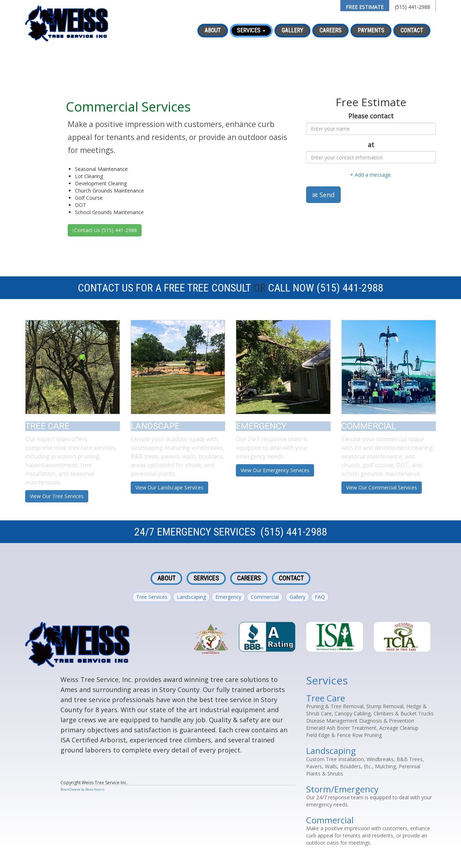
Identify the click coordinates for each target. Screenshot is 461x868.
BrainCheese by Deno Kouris (82, 789)
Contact (412, 30)
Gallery (292, 30)
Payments (371, 30)
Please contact (371, 116)
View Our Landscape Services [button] (169, 487)
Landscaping (191, 597)
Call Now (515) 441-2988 (326, 288)
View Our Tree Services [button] (57, 496)
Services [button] (251, 30)
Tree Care (326, 698)
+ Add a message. (371, 175)
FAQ (320, 597)
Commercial (265, 597)
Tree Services (152, 597)
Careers (330, 30)
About (213, 30)
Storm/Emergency (342, 789)
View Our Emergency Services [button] (275, 470)
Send (323, 195)
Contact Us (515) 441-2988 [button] (105, 230)
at (371, 145)
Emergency (228, 597)
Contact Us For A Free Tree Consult (164, 288)
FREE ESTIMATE (365, 7)
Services (206, 578)
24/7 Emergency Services (195, 532)
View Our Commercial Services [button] (382, 487)
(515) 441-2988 (412, 7)
